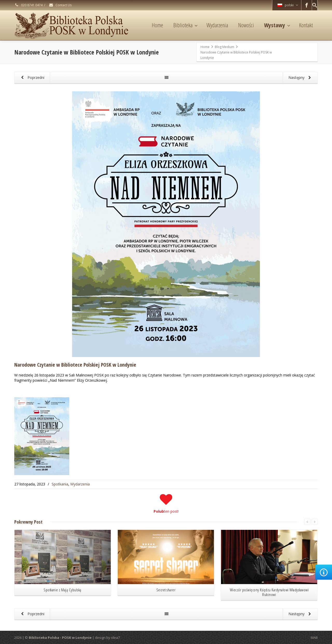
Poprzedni (32, 78)
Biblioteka (185, 25)
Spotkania (60, 484)
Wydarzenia (217, 25)
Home (157, 25)
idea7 (115, 638)
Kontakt (306, 25)
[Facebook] (307, 5)
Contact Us (60, 5)
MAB (314, 638)
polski (288, 5)
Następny (301, 78)
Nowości (246, 25)
